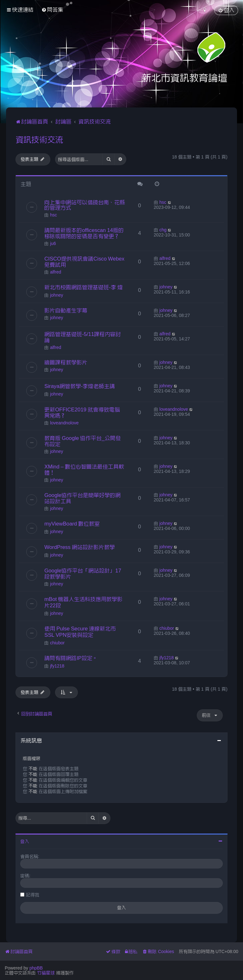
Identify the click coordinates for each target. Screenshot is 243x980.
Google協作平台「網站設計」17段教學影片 (83, 574)
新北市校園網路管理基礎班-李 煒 (84, 287)
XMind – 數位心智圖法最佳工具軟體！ (84, 470)
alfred (56, 272)
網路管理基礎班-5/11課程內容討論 (83, 337)
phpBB (36, 968)
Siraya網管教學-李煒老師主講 (80, 386)
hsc (53, 215)
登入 (25, 841)
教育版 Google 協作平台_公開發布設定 (82, 441)
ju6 (53, 243)
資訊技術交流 (39, 139)
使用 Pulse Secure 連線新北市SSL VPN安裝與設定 (80, 632)
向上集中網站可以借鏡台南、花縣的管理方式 (85, 205)
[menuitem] (52, 10)
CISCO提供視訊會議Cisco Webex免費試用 (84, 262)
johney (56, 295)
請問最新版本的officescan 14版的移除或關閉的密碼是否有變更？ (84, 233)
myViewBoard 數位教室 (72, 524)
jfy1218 (57, 666)
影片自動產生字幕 (66, 310)
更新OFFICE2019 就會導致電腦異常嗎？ (82, 413)
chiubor (57, 643)
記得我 (33, 895)
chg (163, 230)
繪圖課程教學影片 (66, 362)
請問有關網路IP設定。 (71, 658)
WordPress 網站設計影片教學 (80, 547)
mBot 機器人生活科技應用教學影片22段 (83, 602)
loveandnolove (64, 423)
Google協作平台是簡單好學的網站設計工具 (82, 498)
